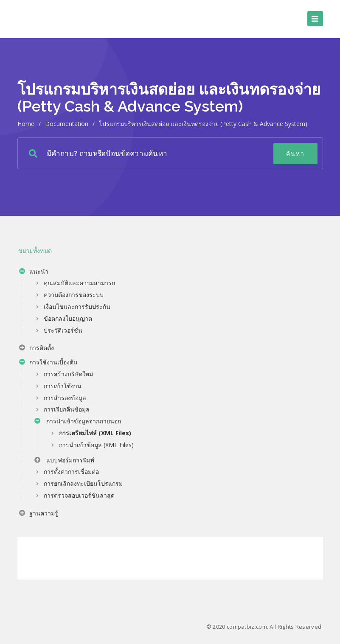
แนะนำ (34, 272)
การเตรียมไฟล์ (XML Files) (95, 433)
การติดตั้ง (37, 349)
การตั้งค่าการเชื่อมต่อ (71, 472)
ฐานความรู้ (39, 514)
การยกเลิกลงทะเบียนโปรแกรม (83, 483)
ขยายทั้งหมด (35, 251)
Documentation (67, 124)
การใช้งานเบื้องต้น (48, 363)
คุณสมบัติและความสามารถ (79, 283)
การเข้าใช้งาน (63, 386)
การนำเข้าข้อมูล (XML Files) (96, 445)
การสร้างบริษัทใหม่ (68, 374)
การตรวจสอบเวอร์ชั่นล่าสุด (79, 495)
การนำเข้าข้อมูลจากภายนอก (78, 422)
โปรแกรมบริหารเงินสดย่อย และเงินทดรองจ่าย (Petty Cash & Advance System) (203, 124)
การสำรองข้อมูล (65, 398)
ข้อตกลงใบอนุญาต (68, 318)
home (26, 124)
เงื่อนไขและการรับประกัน (77, 307)
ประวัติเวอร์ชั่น (63, 330)
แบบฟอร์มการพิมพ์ (64, 461)
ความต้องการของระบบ (74, 295)
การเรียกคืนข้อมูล (67, 409)
